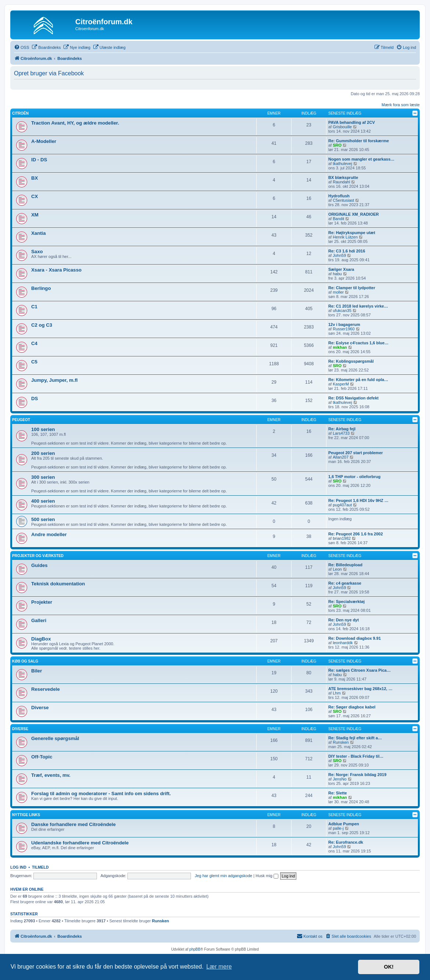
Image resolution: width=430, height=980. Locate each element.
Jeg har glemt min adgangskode (223, 876)
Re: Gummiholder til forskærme (359, 141)
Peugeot (21, 420)
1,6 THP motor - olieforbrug (354, 477)
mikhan (340, 347)
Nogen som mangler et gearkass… (361, 159)
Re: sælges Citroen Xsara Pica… (359, 670)
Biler (37, 671)
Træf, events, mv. (51, 775)
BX (35, 178)
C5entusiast (343, 200)
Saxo (37, 252)
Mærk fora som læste (401, 105)
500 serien (43, 519)
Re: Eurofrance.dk (346, 842)
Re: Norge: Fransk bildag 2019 (357, 775)
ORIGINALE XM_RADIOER (354, 214)
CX (35, 196)
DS (35, 399)
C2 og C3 (42, 325)
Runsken (341, 742)
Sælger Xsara (341, 269)
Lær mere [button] (219, 967)
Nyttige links (26, 815)
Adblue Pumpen (344, 824)
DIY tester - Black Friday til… (356, 756)
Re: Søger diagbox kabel (352, 707)
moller (338, 292)
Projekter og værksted (38, 556)
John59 (339, 255)
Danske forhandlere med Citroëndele (73, 824)
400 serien (43, 501)
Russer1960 (344, 329)
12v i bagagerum (344, 324)
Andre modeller (49, 534)
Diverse (40, 708)
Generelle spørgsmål (55, 738)
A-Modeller (44, 141)
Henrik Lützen (345, 237)
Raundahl (341, 182)
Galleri (39, 620)
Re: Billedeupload (345, 565)
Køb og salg (25, 661)
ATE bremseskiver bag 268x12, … (360, 689)
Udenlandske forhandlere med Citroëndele (80, 843)
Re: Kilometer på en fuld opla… (358, 380)
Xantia (39, 233)
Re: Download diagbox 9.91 (355, 638)
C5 (34, 362)
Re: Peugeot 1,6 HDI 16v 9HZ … (358, 500)
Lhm (337, 693)
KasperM (341, 384)
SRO (337, 145)
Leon (337, 569)
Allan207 (341, 457)
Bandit (338, 219)
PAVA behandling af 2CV (352, 122)
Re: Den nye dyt (344, 620)
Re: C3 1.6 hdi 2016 (347, 251)
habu (337, 274)
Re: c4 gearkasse (345, 583)
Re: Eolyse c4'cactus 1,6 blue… (358, 343)
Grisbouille (342, 127)
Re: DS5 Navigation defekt (353, 398)
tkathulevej (342, 164)
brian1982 (342, 538)
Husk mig (267, 876)
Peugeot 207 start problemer (356, 453)
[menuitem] (21, 47)
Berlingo (41, 288)
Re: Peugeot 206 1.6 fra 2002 (356, 534)
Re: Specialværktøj (346, 602)
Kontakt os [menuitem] (310, 936)
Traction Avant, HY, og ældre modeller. (75, 123)
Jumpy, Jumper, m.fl (55, 380)
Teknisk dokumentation (58, 584)
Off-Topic (42, 757)
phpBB (195, 949)
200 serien (43, 453)
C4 (34, 343)
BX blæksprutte (343, 177)
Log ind (18, 867)
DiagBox (41, 639)
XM (35, 215)
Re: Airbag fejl (342, 429)
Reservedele (46, 689)
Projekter (42, 602)
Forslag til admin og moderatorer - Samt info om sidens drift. (101, 794)
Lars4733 (341, 433)
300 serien (43, 477)
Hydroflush (339, 196)
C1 (34, 307)
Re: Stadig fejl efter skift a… (355, 738)
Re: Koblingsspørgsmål (351, 361)
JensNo (339, 779)
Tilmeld (40, 867)
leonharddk (343, 643)
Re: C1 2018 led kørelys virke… (358, 306)
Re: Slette (338, 793)
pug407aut (342, 505)
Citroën (20, 113)
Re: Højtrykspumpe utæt (352, 233)
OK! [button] (389, 967)
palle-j (338, 828)
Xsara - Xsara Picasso (56, 270)
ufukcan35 (342, 310)
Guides (39, 565)
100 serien (43, 429)
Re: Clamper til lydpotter (352, 288)
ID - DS (39, 160)
